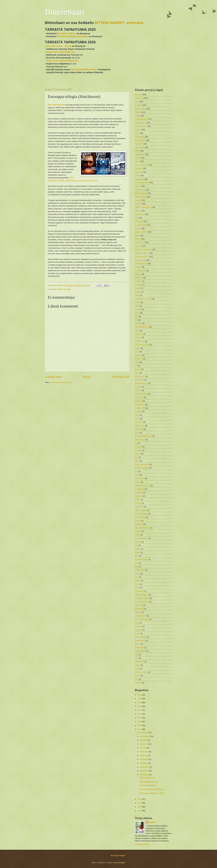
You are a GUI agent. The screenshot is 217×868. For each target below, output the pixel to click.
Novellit (138, 288)
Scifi (136, 218)
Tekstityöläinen (141, 123)
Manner (138, 454)
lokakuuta (144, 740)
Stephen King (140, 408)
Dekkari (138, 228)
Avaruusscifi (140, 147)
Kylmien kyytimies (142, 256)
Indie (137, 556)
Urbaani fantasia (141, 672)
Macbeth (138, 355)
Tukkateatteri (140, 154)
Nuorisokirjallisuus (142, 464)
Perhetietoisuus (141, 126)
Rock (137, 623)
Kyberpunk (139, 397)
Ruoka (137, 633)
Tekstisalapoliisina (142, 253)
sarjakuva (139, 496)
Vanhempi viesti (121, 377)
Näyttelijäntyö (140, 140)
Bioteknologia (140, 517)
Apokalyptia (139, 179)
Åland (137, 373)
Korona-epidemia (142, 165)
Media (137, 133)
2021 (140, 714)
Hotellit (137, 552)
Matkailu (138, 130)
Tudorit (138, 665)
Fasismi (138, 542)
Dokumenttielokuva (142, 528)
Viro (136, 320)
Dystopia (138, 246)
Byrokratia (139, 278)
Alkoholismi (139, 380)
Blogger (122, 863)
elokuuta (143, 748)
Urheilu (138, 482)
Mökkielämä (140, 137)
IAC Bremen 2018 (142, 345)
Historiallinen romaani (143, 299)
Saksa (137, 235)
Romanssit (139, 144)
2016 (140, 799)
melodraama (140, 242)
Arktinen (138, 337)
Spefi (69, 289)
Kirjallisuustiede (141, 193)
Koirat (137, 584)
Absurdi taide (140, 376)
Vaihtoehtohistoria (142, 327)
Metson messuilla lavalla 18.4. (61, 52)
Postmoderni (140, 405)
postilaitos (139, 492)
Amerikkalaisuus (141, 383)
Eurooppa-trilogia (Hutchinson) (151, 789)
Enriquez (138, 447)
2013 (140, 811)
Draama (138, 387)
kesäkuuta (144, 756)
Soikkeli (152, 822)
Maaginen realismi (142, 598)
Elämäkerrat (140, 341)
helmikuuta (144, 771)
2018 (140, 725)
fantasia (138, 211)
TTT (136, 658)
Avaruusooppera (141, 514)
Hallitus (138, 549)
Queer (137, 313)
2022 (140, 710)
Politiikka (138, 105)
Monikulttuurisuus (142, 602)
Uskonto (138, 200)
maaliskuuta (145, 767)
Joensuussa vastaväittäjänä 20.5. (62, 61)
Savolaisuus (140, 478)
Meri (137, 457)
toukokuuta (144, 759)
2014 (140, 807)
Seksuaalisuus (141, 637)
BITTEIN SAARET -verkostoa (119, 23)
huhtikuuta (144, 763)
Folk (136, 545)
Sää (136, 655)
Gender (138, 158)
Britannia (138, 323)
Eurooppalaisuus (141, 538)
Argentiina (139, 334)
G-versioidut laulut (142, 183)
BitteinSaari (65, 12)
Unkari (137, 418)
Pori (136, 471)
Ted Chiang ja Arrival (147, 778)
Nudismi (138, 612)
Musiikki (138, 309)
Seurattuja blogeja (118, 855)
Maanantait (139, 221)
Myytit (137, 461)
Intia (136, 563)
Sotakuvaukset (141, 197)
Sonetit (138, 644)
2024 (140, 702)
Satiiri (137, 475)
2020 (140, 718)
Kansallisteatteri (141, 394)
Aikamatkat (139, 507)
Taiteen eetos (140, 109)
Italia (137, 567)
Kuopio (138, 302)
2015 (140, 803)
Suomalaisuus (140, 271)
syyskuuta (144, 744)
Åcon (137, 433)
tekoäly (138, 499)
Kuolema (138, 450)
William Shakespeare (143, 207)
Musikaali (139, 401)
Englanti (138, 531)
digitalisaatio (140, 426)
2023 (140, 706)
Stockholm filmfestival (143, 249)
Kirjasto (138, 580)
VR (136, 366)
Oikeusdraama (141, 616)
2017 (140, 729)
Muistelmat (139, 609)
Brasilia (138, 521)
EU (136, 443)
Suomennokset (141, 225)
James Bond (140, 570)
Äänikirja (138, 683)
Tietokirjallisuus (141, 264)
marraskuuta (145, 736)
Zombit (137, 676)
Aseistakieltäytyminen (143, 436)
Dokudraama (140, 440)
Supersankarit (140, 260)
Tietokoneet (139, 661)
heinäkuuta (144, 752)
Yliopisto (138, 274)
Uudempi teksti (53, 377)
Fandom (138, 390)
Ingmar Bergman (141, 559)
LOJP (137, 352)
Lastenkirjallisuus (142, 595)
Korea (137, 588)
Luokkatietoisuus (141, 119)
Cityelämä (139, 524)
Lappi (137, 306)
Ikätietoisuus (140, 214)
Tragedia (138, 411)
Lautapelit (139, 168)
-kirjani (59, 46)
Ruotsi (137, 295)
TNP (137, 316)
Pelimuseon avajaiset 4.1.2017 (151, 793)
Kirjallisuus (61, 289)
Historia (138, 239)
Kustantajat (139, 591)
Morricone (139, 605)
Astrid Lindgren (141, 510)
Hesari (137, 161)
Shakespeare (140, 640)
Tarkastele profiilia (142, 844)
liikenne (138, 369)
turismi (137, 175)
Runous (138, 186)
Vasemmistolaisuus (142, 486)
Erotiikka (138, 281)
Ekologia (138, 267)
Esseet (137, 535)
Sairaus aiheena (141, 232)
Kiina (137, 577)
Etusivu (87, 377)
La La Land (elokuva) (148, 785)
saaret (137, 330)
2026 (140, 695)
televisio (138, 503)
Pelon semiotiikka (142, 619)
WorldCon (139, 422)
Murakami (139, 359)
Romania (138, 626)
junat (137, 679)
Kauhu (137, 151)
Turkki (137, 669)
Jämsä (137, 574)
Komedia (138, 285)
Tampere (138, 204)
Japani (137, 348)
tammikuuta (144, 775)
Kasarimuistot (140, 190)
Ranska (138, 292)
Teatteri (138, 112)
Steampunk (139, 648)
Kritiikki (138, 116)
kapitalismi (139, 429)
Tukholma (139, 172)
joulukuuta (144, 733)
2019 (140, 722)
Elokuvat (138, 94)
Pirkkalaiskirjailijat (142, 468)
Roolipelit (138, 630)
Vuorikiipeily (139, 489)
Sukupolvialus (140, 651)
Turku (137, 415)
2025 (140, 699)
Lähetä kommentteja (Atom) (61, 382)
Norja (137, 362)
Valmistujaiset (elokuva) (149, 782)
